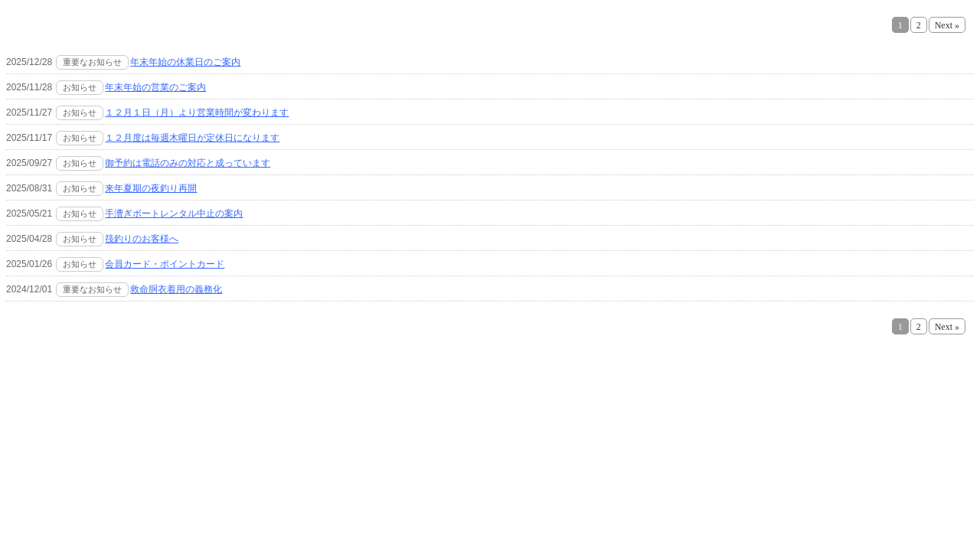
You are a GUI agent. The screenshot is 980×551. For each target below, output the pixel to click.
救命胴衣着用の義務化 (176, 289)
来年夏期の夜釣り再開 (151, 188)
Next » (947, 25)
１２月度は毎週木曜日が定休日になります (192, 138)
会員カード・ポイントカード (165, 264)
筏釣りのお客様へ (142, 239)
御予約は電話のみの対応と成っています (188, 163)
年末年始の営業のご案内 (155, 87)
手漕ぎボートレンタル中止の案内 (174, 214)
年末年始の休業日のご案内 (185, 62)
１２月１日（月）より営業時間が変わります (197, 112)
